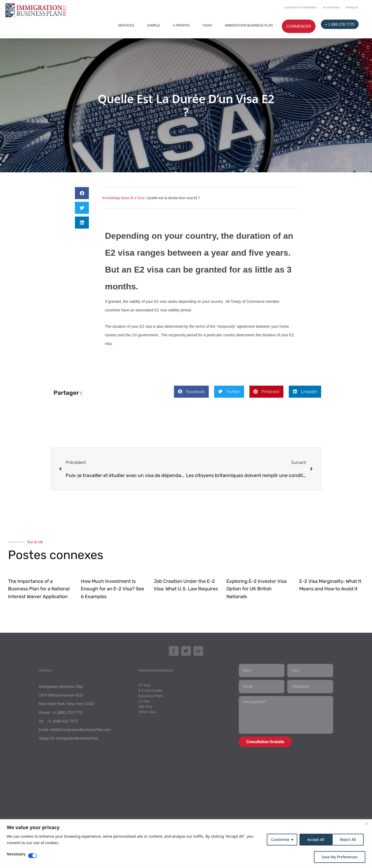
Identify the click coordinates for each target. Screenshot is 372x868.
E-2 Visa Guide (150, 691)
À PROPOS (181, 25)
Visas (207, 25)
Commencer (299, 26)
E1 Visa (144, 686)
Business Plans (151, 697)
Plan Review (331, 8)
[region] (186, 844)
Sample (153, 25)
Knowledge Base (116, 198)
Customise (279, 839)
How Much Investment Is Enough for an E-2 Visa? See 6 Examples (112, 589)
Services (126, 25)
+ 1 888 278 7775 (340, 24)
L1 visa (144, 702)
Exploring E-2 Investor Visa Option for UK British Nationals (257, 589)
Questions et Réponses (301, 8)
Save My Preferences (339, 857)
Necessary (16, 854)
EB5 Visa (145, 707)
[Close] (366, 824)
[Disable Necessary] (33, 856)
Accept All (349, 839)
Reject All (314, 839)
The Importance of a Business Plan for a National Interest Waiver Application (39, 589)
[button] (82, 193)
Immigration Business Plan (249, 25)
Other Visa (147, 713)
